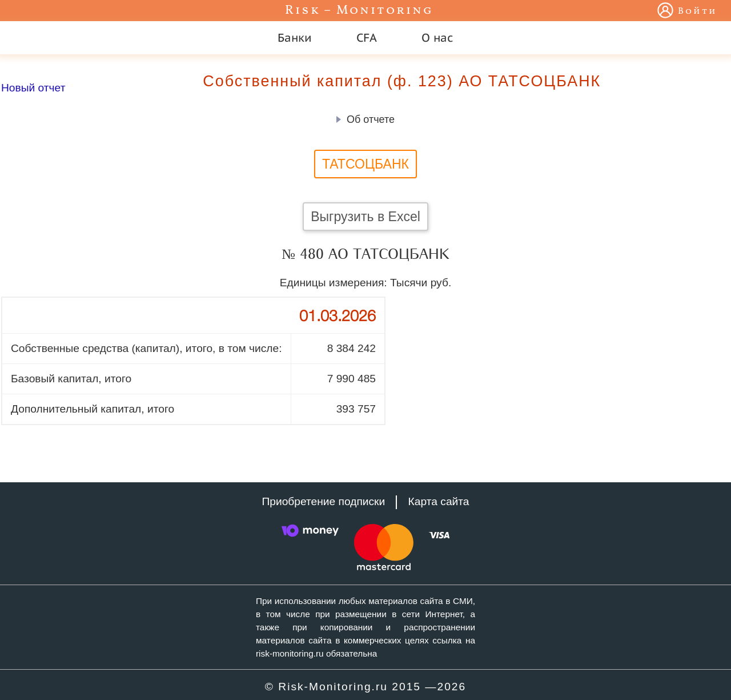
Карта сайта (439, 501)
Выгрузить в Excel (365, 217)
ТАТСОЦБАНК (365, 164)
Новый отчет (33, 88)
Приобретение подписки (323, 501)
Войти (698, 11)
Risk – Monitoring (359, 11)
